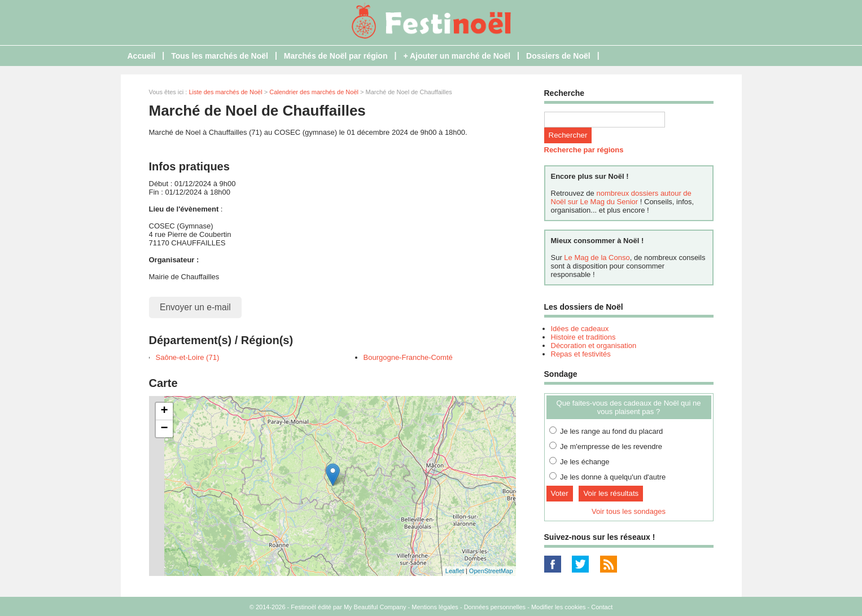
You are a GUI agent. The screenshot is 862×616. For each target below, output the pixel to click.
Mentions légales (435, 607)
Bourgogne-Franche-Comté (408, 357)
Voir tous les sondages (629, 511)
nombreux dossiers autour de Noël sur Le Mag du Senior (621, 197)
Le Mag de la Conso (597, 258)
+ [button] (164, 411)
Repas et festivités (581, 354)
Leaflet (455, 571)
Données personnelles (495, 607)
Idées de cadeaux (580, 329)
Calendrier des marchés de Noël (314, 92)
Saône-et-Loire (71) (188, 357)
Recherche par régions (584, 150)
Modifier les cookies (559, 607)
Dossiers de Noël (558, 56)
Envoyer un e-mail (195, 307)
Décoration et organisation (594, 346)
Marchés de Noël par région (336, 56)
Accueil (142, 56)
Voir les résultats (611, 493)
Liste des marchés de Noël (225, 92)
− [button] (164, 429)
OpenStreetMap (491, 571)
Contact (602, 607)
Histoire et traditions (583, 337)
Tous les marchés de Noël (220, 56)
